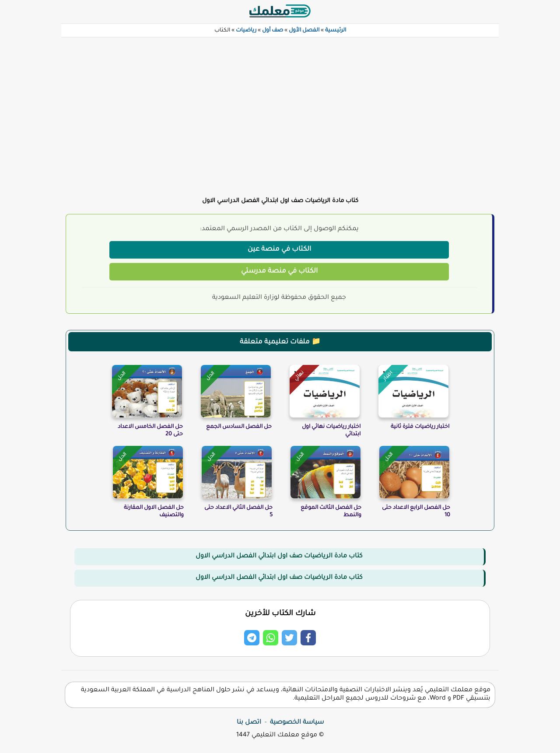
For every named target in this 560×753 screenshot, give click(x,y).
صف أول (273, 31)
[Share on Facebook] (308, 638)
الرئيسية (336, 31)
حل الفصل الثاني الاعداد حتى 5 (238, 512)
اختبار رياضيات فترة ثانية (420, 427)
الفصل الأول (304, 31)
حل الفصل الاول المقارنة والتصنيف (154, 512)
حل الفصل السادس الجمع (239, 427)
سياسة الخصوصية (297, 723)
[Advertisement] (280, 112)
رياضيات (246, 31)
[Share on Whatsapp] (271, 638)
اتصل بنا (249, 723)
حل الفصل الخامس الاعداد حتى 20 (150, 431)
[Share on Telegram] (252, 638)
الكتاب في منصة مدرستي (279, 271)
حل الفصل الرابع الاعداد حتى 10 (416, 512)
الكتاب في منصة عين (279, 250)
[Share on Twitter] (289, 638)
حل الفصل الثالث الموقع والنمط (331, 512)
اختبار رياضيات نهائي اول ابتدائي (331, 431)
